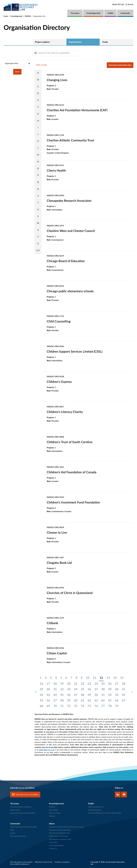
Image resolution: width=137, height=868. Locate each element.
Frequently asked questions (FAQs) (23, 813)
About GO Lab (118, 4)
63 (96, 701)
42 (41, 695)
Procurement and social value (60, 833)
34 (76, 689)
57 (55, 701)
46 (69, 695)
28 (124, 684)
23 (89, 684)
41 (124, 689)
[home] (21, 7)
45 (62, 695)
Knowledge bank (93, 13)
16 (41, 684)
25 (103, 684)
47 (76, 695)
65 (110, 701)
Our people (53, 842)
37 (96, 689)
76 (96, 706)
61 (82, 701)
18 (55, 684)
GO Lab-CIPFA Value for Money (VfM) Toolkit (105, 813)
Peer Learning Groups (18, 836)
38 (103, 689)
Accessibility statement (20, 864)
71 (62, 706)
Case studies (54, 810)
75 (89, 706)
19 (62, 684)
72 (69, 706)
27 (117, 684)
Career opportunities (57, 846)
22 (82, 684)
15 (122, 678)
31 (55, 689)
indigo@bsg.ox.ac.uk (47, 750)
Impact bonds (15, 810)
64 (103, 701)
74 (82, 706)
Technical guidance (95, 810)
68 (41, 706)
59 (69, 701)
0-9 (38, 251)
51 (103, 695)
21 (76, 684)
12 (101, 678)
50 (96, 695)
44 (55, 695)
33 (69, 689)
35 (82, 689)
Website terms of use (44, 862)
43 (48, 695)
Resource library (55, 813)
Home (6, 16)
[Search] (56, 53)
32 (62, 689)
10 (88, 678)
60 (76, 701)
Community (125, 13)
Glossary (52, 816)
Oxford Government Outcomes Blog (23, 827)
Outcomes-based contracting (21, 807)
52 (110, 695)
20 (69, 684)
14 (115, 678)
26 (110, 684)
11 (94, 678)
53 (117, 695)
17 (48, 684)
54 (124, 695)
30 (48, 689)
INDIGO (28, 16)
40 (117, 689)
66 (117, 701)
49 (89, 695)
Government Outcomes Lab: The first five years (66, 827)
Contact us (53, 849)
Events (13, 833)
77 (103, 706)
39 (110, 689)
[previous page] (36, 692)
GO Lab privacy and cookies (21, 862)
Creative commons (62, 862)
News (12, 830)
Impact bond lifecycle (96, 807)
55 (41, 701)
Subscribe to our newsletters (25, 795)
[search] (129, 4)
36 (89, 689)
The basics (75, 13)
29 (41, 689)
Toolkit (110, 13)
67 (124, 701)
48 (82, 695)
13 (108, 678)
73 (76, 706)
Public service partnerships (59, 836)
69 (48, 706)
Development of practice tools (60, 839)
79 (117, 706)
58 (62, 701)
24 (96, 684)
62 (89, 701)
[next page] (132, 692)
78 (110, 706)
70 (55, 706)
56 (48, 701)
